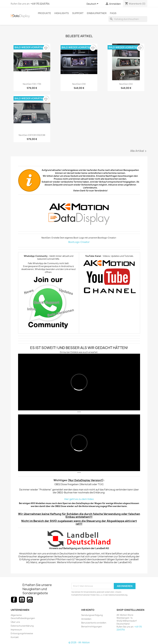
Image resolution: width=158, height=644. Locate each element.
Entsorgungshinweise (22, 633)
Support (78, 13)
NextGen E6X (126, 84)
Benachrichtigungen (92, 627)
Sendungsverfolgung (92, 615)
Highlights (62, 13)
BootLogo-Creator (79, 242)
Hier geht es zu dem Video (79, 499)
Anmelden (86, 619)
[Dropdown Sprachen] (93, 4)
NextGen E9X (79, 84)
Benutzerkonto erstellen (94, 623)
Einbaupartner (97, 13)
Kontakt (15, 637)
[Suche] (128, 19)
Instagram (30, 600)
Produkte (44, 13)
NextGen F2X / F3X (32, 84)
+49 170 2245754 (40, 4)
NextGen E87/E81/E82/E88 (32, 135)
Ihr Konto (88, 610)
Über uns (15, 622)
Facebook (14, 600)
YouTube (22, 600)
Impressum (16, 630)
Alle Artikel (139, 151)
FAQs (113, 13)
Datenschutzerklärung (22, 626)
